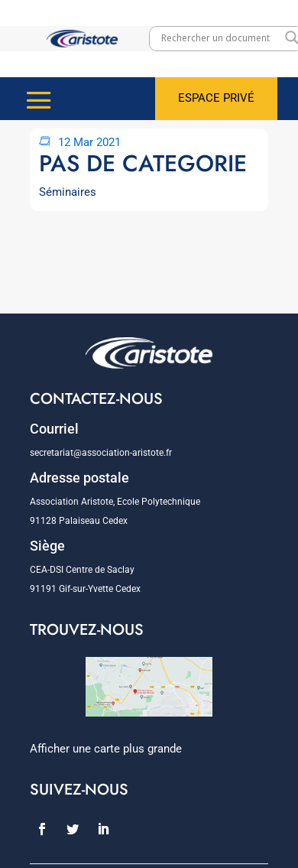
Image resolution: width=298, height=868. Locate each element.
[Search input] (219, 37)
